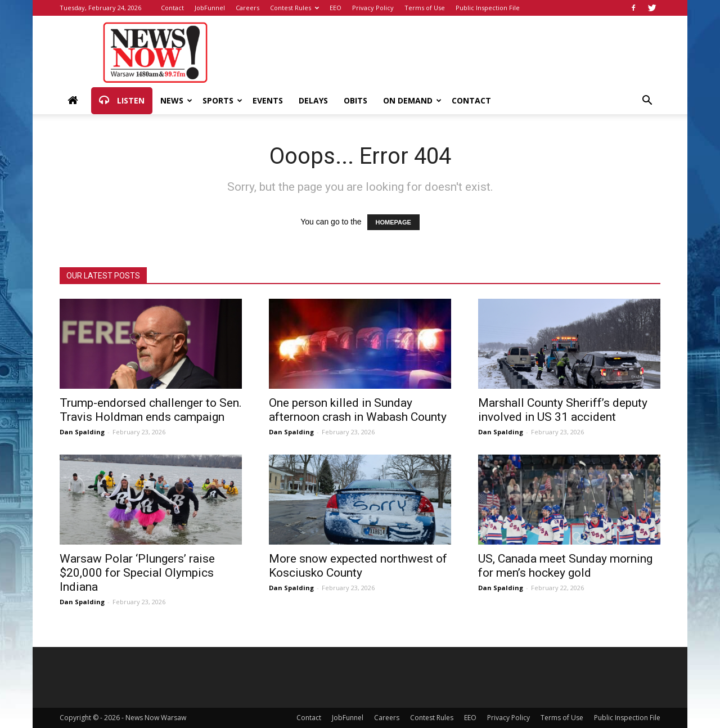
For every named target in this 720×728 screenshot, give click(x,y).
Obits (355, 100)
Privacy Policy (373, 8)
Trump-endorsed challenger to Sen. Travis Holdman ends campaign (151, 410)
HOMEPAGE (393, 222)
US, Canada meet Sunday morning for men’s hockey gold (565, 566)
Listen (122, 101)
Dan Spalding (82, 432)
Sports (222, 100)
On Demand (412, 100)
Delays (313, 100)
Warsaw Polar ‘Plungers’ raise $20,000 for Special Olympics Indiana (137, 573)
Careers (247, 8)
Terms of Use (425, 8)
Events (268, 100)
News (176, 100)
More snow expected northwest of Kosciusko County (358, 566)
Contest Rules (294, 8)
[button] (647, 102)
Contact (172, 8)
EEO (336, 8)
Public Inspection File (488, 8)
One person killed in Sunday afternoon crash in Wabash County (358, 410)
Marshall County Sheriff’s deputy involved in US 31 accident (563, 410)
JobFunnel (210, 8)
